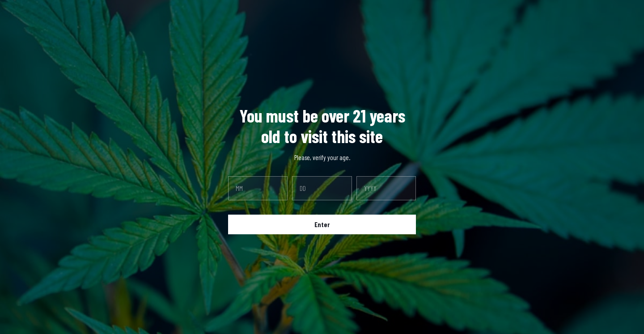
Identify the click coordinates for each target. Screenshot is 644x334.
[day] (322, 188)
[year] (386, 188)
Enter (322, 224)
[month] (258, 188)
